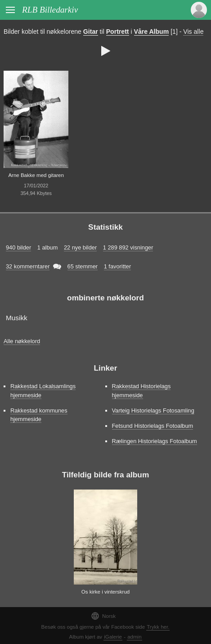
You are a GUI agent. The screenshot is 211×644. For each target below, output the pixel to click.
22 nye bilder (80, 247)
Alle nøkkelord (22, 341)
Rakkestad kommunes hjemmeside (39, 415)
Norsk (103, 616)
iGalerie (113, 637)
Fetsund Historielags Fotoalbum (153, 426)
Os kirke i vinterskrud (106, 592)
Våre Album (152, 32)
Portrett (118, 32)
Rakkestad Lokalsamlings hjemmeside (43, 390)
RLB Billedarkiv (50, 10)
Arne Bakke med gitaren (36, 175)
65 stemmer (83, 266)
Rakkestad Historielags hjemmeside (141, 390)
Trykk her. (158, 627)
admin (134, 637)
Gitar (91, 32)
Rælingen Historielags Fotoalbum (155, 441)
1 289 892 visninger (128, 247)
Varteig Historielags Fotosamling (153, 410)
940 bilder (18, 247)
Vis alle (193, 32)
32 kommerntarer (28, 266)
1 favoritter (117, 266)
